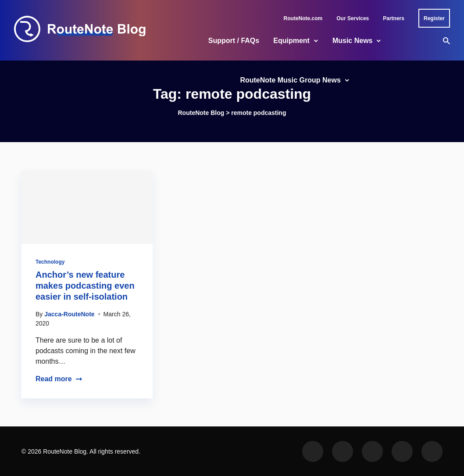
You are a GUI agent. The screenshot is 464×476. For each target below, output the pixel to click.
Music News (353, 41)
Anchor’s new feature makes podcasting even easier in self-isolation (85, 286)
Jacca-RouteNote (69, 314)
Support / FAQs (234, 41)
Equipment (291, 41)
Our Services (353, 18)
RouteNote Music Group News (290, 80)
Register (434, 18)
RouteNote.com (303, 18)
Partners (394, 18)
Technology (50, 262)
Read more (59, 379)
